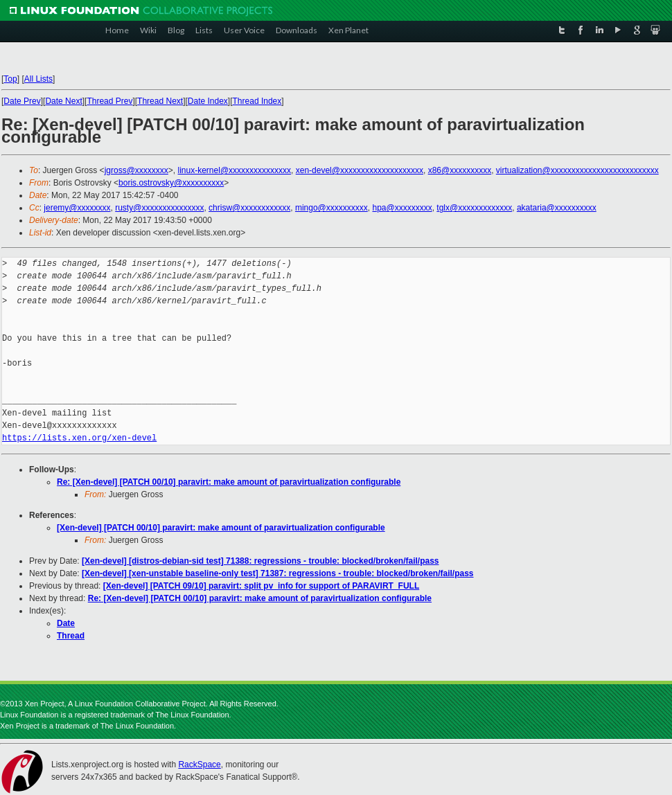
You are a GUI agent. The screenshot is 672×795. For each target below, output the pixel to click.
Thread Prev (109, 101)
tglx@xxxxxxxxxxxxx (474, 208)
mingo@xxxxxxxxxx (331, 208)
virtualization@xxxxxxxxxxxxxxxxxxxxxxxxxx (577, 170)
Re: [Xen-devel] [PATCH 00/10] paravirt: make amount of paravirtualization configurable (229, 482)
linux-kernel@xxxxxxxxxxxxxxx (235, 170)
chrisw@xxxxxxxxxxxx (249, 208)
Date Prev (22, 101)
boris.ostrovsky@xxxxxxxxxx (171, 183)
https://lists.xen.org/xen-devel (79, 438)
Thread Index (257, 101)
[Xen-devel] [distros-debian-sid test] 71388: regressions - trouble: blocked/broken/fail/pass (260, 561)
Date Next (63, 101)
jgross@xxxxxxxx (136, 170)
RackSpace (199, 765)
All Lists (38, 79)
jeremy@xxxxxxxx (77, 208)
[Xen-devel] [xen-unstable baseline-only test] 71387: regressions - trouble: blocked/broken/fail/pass (278, 573)
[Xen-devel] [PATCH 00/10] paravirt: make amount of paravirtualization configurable (221, 528)
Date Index (208, 101)
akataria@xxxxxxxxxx (557, 208)
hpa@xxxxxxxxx (402, 208)
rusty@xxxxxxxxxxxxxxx (159, 208)
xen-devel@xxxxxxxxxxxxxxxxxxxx (360, 170)
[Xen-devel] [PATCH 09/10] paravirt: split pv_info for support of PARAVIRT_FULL (261, 586)
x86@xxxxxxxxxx (460, 170)
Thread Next (160, 101)
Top (10, 79)
